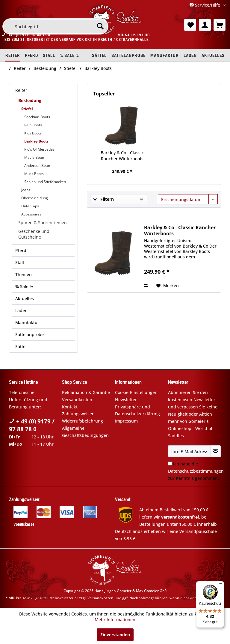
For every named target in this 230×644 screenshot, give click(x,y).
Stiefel (27, 109)
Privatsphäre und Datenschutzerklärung (137, 410)
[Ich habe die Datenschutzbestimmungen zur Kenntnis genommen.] (170, 463)
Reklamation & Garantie (86, 392)
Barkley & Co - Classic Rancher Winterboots (122, 156)
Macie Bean (34, 157)
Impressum (126, 421)
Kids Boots (33, 133)
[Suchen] (100, 26)
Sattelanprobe (29, 334)
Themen (24, 274)
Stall (20, 262)
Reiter (21, 90)
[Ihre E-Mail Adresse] (189, 451)
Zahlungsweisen (78, 414)
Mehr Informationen (115, 620)
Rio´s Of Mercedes (39, 149)
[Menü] (220, 585)
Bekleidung (30, 100)
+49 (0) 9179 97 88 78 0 (29, 35)
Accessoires (31, 214)
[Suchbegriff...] (55, 26)
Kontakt (70, 407)
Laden (21, 310)
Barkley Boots (36, 141)
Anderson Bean (37, 166)
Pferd (21, 250)
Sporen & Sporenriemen (43, 223)
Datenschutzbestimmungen (196, 471)
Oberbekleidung (35, 198)
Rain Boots (33, 125)
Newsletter (126, 400)
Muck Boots (34, 174)
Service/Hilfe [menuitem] (205, 5)
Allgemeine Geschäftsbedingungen (85, 432)
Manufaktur (27, 322)
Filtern (104, 199)
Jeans (26, 190)
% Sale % (24, 286)
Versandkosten (77, 400)
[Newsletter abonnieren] (215, 451)
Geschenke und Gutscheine (34, 234)
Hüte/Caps (30, 206)
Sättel (21, 346)
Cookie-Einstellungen (136, 392)
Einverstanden (115, 635)
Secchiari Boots (37, 117)
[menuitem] (55, 26)
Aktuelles (25, 298)
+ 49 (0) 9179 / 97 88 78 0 (32, 425)
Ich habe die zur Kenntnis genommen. (196, 471)
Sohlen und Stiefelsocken (45, 182)
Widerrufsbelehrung (83, 421)
